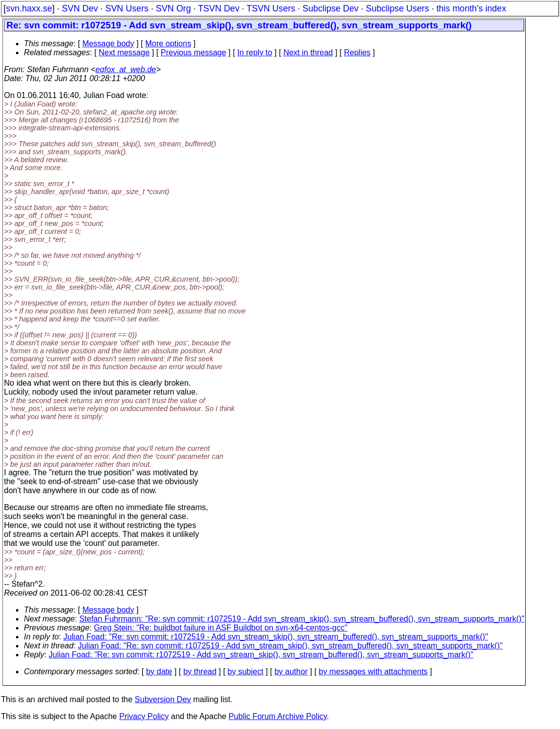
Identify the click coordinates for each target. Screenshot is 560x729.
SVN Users (127, 8)
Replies (357, 52)
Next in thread (308, 52)
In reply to (255, 52)
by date (159, 672)
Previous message (194, 52)
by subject (245, 672)
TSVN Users (271, 8)
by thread (200, 672)
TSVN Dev (219, 8)
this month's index (471, 8)
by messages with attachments (373, 672)
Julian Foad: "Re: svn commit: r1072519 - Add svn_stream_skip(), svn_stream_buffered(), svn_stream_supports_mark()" (276, 637)
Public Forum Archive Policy (278, 716)
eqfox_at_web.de (126, 69)
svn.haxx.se (29, 8)
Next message (124, 52)
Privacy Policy (144, 716)
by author (291, 672)
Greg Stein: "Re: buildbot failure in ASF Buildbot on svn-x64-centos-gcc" (221, 628)
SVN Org (173, 8)
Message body (108, 44)
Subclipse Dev (331, 8)
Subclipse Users (397, 8)
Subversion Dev (163, 699)
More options (168, 44)
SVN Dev (80, 8)
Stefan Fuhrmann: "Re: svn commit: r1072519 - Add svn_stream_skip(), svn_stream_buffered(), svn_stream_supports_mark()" (302, 619)
